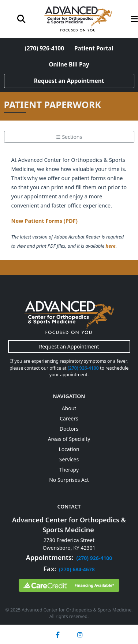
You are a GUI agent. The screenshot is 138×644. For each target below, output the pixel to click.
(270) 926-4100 (44, 48)
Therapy (69, 470)
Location (69, 449)
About (69, 408)
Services (69, 459)
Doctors (69, 429)
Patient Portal (94, 48)
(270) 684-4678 (77, 569)
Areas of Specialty (69, 439)
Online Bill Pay (69, 64)
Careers (69, 418)
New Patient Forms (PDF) (45, 221)
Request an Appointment (69, 81)
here (110, 246)
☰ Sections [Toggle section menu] (69, 137)
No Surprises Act (69, 480)
